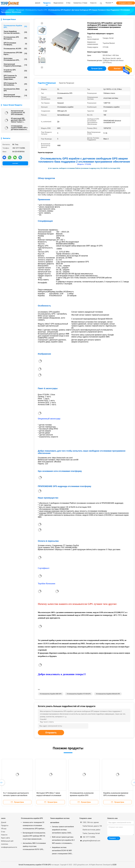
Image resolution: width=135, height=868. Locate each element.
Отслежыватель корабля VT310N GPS (79, 694)
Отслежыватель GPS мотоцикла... (15, 38)
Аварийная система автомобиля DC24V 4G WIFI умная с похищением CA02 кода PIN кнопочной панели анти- (62, 851)
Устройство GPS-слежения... (15, 71)
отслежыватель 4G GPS (15, 49)
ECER (115, 865)
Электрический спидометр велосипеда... (15, 65)
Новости (4, 835)
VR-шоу (4, 829)
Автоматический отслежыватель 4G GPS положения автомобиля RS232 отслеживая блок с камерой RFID (18, 113)
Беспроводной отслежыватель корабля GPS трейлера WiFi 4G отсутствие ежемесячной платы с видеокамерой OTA (34, 836)
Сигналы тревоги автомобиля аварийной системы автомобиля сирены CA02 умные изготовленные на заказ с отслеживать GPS (63, 830)
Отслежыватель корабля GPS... (15, 26)
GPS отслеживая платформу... (15, 44)
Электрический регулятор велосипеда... (15, 96)
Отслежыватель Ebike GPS (15, 90)
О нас (3, 832)
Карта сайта (5, 838)
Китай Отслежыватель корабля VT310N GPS (35, 865)
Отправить (51, 733)
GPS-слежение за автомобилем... (15, 84)
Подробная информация (47, 83)
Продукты (5, 825)
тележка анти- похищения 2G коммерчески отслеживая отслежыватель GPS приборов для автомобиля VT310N (34, 826)
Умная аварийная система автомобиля (60, 820)
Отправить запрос (126, 3)
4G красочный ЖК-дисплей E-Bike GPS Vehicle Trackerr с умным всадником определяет (18, 120)
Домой (4, 822)
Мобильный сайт (7, 841)
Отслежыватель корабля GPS (32, 818)
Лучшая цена (97, 68)
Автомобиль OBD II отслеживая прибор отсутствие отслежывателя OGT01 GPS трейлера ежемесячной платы (34, 847)
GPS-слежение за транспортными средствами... (15, 77)
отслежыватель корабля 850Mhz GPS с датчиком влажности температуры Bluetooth (19, 128)
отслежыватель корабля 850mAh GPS (108, 694)
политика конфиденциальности (9, 846)
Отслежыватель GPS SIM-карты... (15, 53)
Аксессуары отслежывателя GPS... (15, 59)
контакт (15, 163)
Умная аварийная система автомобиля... (15, 32)
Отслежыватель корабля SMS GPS (51, 694)
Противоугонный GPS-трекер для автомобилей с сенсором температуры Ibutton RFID (50, 795)
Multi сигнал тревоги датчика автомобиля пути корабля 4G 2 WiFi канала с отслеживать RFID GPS (63, 840)
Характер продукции (67, 83)
